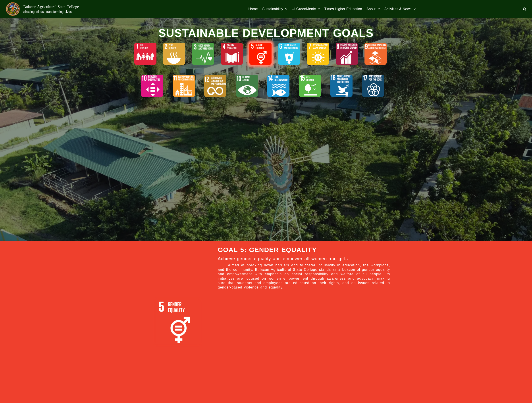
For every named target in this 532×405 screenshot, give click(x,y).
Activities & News (400, 9)
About (373, 9)
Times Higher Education (343, 9)
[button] (275, 9)
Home (253, 9)
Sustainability (275, 9)
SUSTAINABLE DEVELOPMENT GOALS (266, 33)
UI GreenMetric (306, 9)
